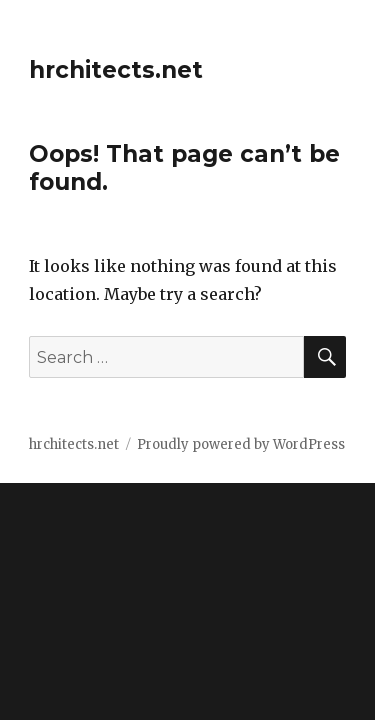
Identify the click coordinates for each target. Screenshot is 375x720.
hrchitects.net (116, 70)
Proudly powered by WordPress (241, 444)
